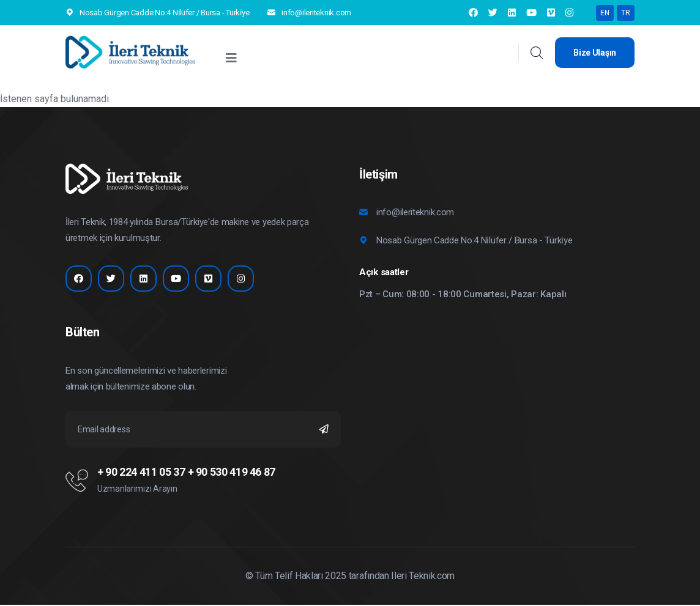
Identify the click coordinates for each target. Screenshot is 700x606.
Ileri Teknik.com (423, 577)
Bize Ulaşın (595, 53)
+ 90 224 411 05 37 (141, 473)
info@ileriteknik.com (316, 13)
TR (626, 13)
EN (605, 13)
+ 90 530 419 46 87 (232, 473)
